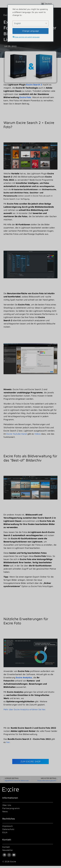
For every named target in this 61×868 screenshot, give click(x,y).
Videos (38, 436)
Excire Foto (25, 100)
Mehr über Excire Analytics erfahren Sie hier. (25, 712)
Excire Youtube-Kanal (16, 436)
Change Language (30, 31)
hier (8, 744)
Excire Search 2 (34, 87)
